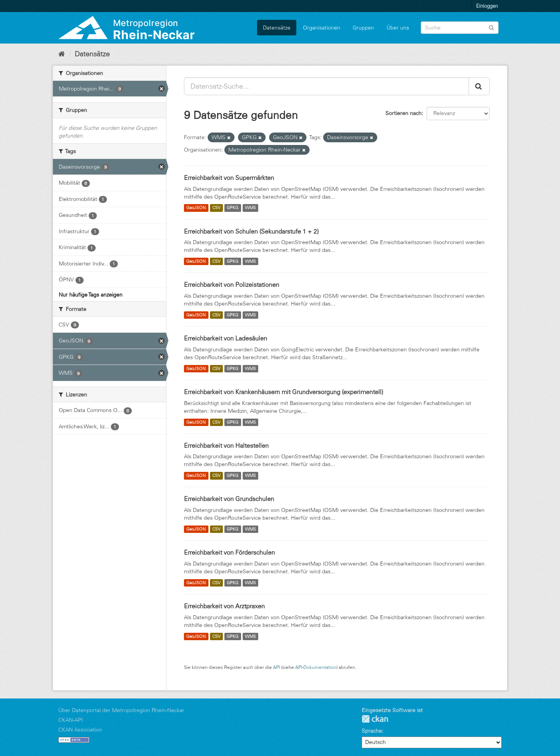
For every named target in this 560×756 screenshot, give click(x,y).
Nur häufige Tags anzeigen (91, 295)
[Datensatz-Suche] (460, 28)
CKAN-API (71, 720)
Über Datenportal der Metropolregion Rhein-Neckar (121, 710)
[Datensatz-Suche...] (326, 86)
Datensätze (277, 28)
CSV (216, 208)
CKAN (375, 719)
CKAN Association (80, 730)
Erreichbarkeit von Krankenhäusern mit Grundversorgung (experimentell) (283, 392)
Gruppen (363, 28)
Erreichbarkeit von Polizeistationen (232, 285)
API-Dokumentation (316, 667)
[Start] (62, 54)
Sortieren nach (403, 113)
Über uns (398, 28)
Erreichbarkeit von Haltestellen (226, 445)
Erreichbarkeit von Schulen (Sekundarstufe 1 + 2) (251, 231)
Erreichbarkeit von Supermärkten (229, 178)
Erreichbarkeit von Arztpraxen (224, 606)
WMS (250, 208)
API (276, 667)
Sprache (372, 731)
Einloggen (487, 6)
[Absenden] (491, 27)
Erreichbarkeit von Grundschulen (229, 499)
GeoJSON (196, 208)
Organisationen (322, 28)
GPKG (233, 208)
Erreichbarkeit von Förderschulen (229, 552)
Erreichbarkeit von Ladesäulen (226, 338)
